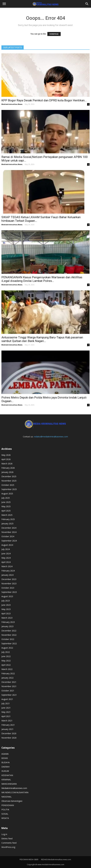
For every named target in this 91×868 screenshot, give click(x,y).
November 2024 (9, 532)
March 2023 (7, 618)
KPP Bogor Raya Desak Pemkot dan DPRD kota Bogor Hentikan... (44, 100)
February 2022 (8, 673)
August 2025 (7, 494)
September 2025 (9, 489)
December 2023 (9, 579)
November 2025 (9, 481)
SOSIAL (5, 814)
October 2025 (8, 485)
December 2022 (9, 631)
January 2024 (7, 575)
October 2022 (8, 639)
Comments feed (9, 843)
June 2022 (6, 656)
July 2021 (6, 703)
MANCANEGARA (9, 784)
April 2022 (6, 665)
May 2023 (6, 609)
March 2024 (7, 566)
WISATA (5, 818)
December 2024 (9, 528)
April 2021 (6, 716)
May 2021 (6, 712)
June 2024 (6, 554)
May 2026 (6, 455)
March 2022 (7, 669)
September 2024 (9, 541)
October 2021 (8, 691)
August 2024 (7, 545)
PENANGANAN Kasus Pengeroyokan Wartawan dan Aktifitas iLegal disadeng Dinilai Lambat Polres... (42, 279)
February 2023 (8, 622)
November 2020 (9, 738)
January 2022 (7, 678)
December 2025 (9, 476)
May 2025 (6, 506)
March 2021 (7, 721)
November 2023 (9, 583)
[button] (87, 4)
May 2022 (6, 661)
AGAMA (5, 754)
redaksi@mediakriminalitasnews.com (51, 437)
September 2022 (9, 643)
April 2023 (6, 613)
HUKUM (5, 771)
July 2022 (6, 652)
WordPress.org (8, 847)
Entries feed (7, 839)
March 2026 (7, 464)
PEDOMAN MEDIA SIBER (29, 860)
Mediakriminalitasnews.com (14, 788)
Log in (4, 834)
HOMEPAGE (54, 34)
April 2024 (6, 562)
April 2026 (6, 459)
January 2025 (7, 524)
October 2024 (8, 536)
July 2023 (6, 601)
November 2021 (9, 686)
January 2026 (7, 472)
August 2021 (7, 699)
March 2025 (7, 515)
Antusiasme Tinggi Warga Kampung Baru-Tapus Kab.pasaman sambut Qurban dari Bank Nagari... (42, 339)
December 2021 (9, 682)
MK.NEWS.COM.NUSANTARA (15, 792)
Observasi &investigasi (12, 801)
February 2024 (8, 571)
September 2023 (9, 592)
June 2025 (6, 502)
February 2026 (8, 468)
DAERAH (5, 767)
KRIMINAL (6, 780)
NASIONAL (7, 797)
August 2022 (7, 648)
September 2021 (9, 695)
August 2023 (7, 596)
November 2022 (9, 635)
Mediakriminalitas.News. (12, 104)
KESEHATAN (7, 775)
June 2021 (6, 708)
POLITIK (5, 810)
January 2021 (7, 729)
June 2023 (6, 605)
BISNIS (5, 758)
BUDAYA (6, 762)
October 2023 (8, 588)
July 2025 (6, 498)
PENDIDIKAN (8, 805)
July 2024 (6, 549)
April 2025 (6, 511)
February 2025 (8, 519)
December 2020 (9, 733)
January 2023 (7, 626)
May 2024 (6, 558)
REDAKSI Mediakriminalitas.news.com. (56, 860)
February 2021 (8, 725)
